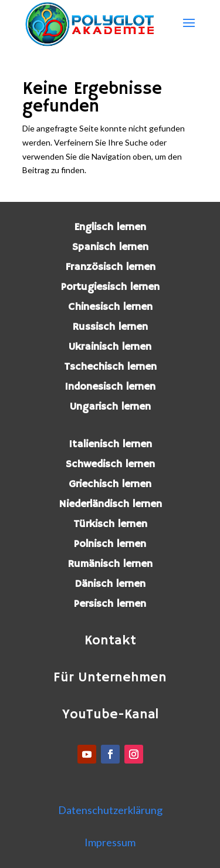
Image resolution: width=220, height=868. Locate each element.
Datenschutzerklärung (110, 810)
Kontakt (110, 641)
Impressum (110, 842)
